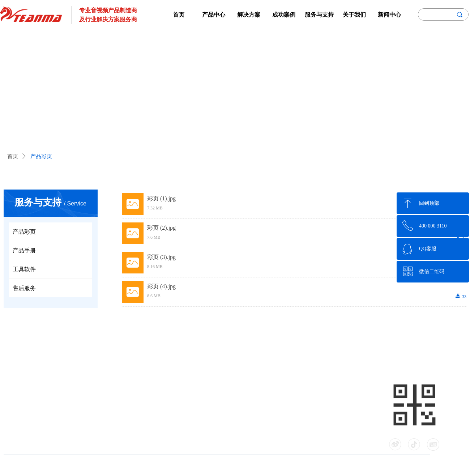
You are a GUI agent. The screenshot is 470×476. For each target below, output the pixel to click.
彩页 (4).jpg (161, 286)
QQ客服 (428, 249)
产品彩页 (41, 156)
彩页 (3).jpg (161, 257)
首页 (13, 156)
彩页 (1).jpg (161, 198)
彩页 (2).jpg (161, 228)
